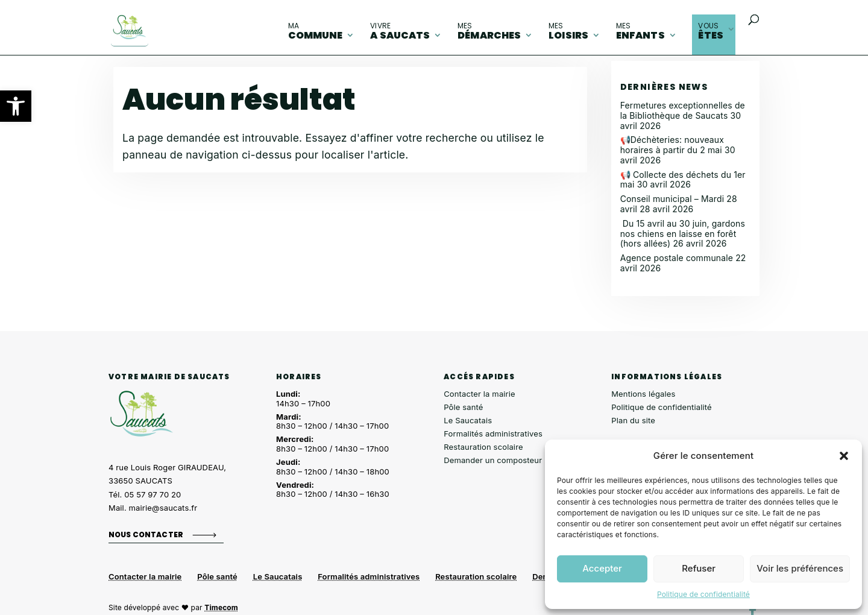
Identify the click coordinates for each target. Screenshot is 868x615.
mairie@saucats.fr (163, 508)
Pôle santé (463, 407)
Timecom (221, 607)
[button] (16, 106)
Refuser (699, 568)
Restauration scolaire (483, 447)
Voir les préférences (800, 568)
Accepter (602, 568)
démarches (489, 31)
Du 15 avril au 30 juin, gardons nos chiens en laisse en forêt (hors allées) (683, 234)
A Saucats (400, 31)
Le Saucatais (468, 420)
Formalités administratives (493, 434)
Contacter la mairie (480, 394)
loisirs (568, 31)
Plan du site (633, 420)
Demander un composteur (493, 460)
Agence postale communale (677, 258)
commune (316, 31)
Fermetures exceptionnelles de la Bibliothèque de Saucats (683, 110)
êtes (711, 31)
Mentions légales (643, 394)
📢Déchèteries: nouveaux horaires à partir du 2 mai (672, 145)
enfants (640, 31)
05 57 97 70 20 (153, 494)
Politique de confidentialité (703, 594)
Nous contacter (146, 535)
